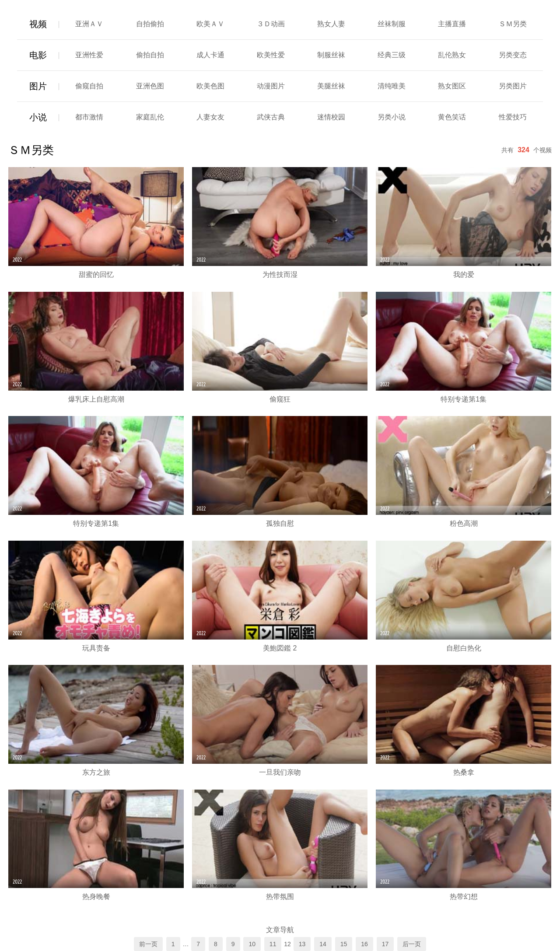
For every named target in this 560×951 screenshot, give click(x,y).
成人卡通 (210, 55)
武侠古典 (271, 117)
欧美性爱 (271, 55)
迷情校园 (331, 117)
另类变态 (513, 55)
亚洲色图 (150, 86)
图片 (38, 86)
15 (344, 944)
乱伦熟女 (452, 55)
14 (323, 944)
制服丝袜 (331, 55)
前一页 (148, 944)
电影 (38, 55)
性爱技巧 (513, 117)
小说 (38, 117)
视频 (38, 24)
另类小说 (392, 117)
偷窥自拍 (89, 86)
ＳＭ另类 (513, 24)
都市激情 (89, 117)
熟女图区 (452, 86)
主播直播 (452, 24)
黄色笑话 (452, 117)
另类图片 (513, 86)
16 (364, 944)
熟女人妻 (331, 24)
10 (252, 944)
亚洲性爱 (89, 55)
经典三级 (392, 55)
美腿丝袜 (331, 86)
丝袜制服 (392, 24)
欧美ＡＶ (210, 24)
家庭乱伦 (150, 117)
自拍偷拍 (150, 24)
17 (385, 944)
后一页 (412, 944)
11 (273, 944)
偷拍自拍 (150, 55)
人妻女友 (210, 117)
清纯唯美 (392, 86)
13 (302, 944)
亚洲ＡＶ (89, 24)
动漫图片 (271, 86)
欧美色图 (210, 86)
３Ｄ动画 (271, 24)
